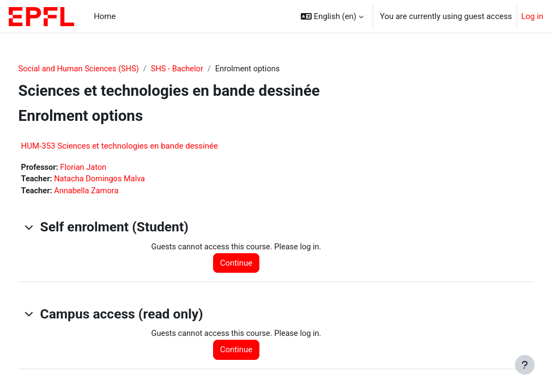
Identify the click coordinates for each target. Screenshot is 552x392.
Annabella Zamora (108, 192)
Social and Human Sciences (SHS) (101, 69)
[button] (332, 16)
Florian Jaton (105, 168)
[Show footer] (525, 365)
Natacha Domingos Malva (122, 180)
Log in (532, 16)
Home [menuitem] (105, 16)
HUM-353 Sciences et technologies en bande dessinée (140, 146)
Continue (248, 265)
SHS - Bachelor (201, 69)
